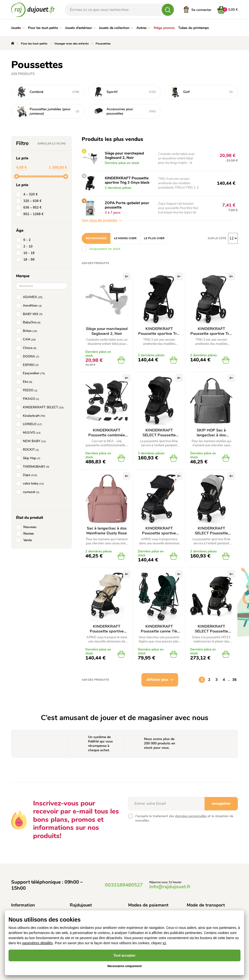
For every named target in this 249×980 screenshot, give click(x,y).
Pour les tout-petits (45, 28)
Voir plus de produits (102, 220)
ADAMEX (30, 297)
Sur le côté (217, 238)
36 (234, 680)
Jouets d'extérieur (80, 28)
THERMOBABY (34, 467)
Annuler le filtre (52, 144)
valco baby (31, 484)
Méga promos (164, 28)
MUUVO (29, 433)
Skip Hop (29, 458)
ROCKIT (28, 450)
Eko (25, 382)
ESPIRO (28, 365)
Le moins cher (125, 238)
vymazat (29, 492)
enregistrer (221, 804)
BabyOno (29, 322)
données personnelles (191, 816)
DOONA (29, 357)
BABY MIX (30, 314)
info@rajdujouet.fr (170, 887)
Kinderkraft (32, 416)
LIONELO (30, 424)
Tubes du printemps (194, 28)
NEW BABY (32, 441)
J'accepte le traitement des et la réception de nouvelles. (184, 818)
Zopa (28, 475)
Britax (28, 331)
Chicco (27, 348)
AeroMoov (30, 306)
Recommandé (96, 238)
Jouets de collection (116, 28)
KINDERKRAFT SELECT (41, 407)
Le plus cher (154, 238)
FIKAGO (29, 399)
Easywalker (31, 373)
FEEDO (28, 390)
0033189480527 (124, 885)
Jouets (18, 28)
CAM (27, 339)
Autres (143, 28)
